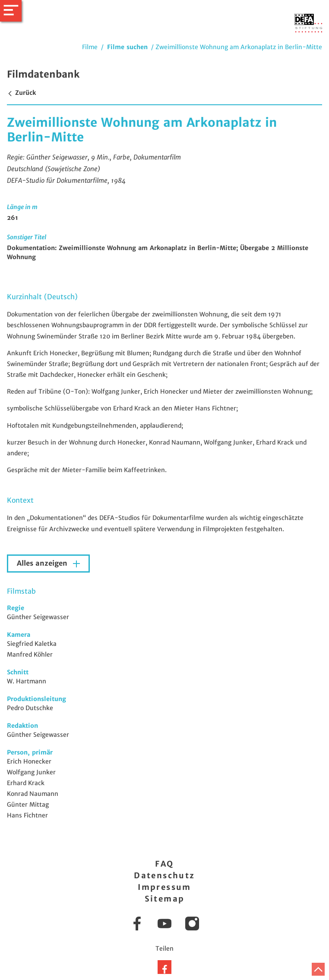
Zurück (21, 93)
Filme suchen (127, 47)
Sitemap (165, 899)
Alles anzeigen (43, 563)
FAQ (164, 864)
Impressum (164, 887)
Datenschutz (164, 875)
